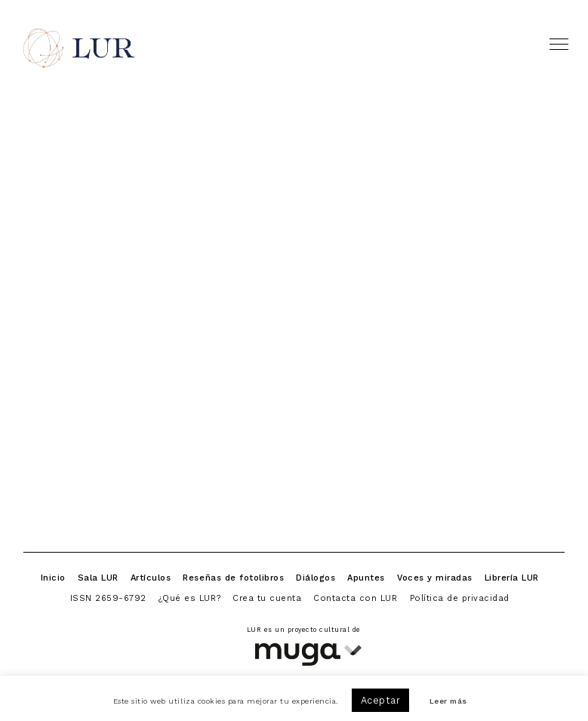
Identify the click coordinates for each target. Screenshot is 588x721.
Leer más (448, 702)
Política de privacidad (460, 598)
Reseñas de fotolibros (233, 578)
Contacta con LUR (355, 598)
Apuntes (366, 578)
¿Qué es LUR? (189, 598)
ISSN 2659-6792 (108, 598)
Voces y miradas (435, 578)
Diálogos (316, 578)
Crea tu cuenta (267, 598)
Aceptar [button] (381, 700)
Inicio (53, 578)
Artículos (151, 578)
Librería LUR (512, 578)
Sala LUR (98, 578)
